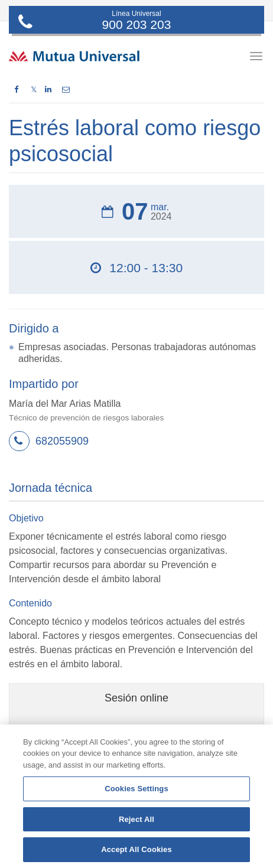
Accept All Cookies (136, 849)
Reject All (136, 819)
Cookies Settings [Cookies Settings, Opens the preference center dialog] (136, 789)
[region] (136, 796)
